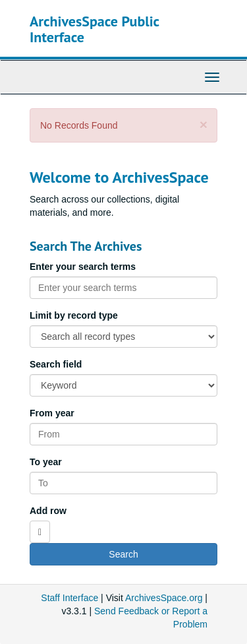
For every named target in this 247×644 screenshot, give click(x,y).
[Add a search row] (40, 532)
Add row (48, 511)
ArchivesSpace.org (164, 598)
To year (46, 462)
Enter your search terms (83, 267)
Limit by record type (74, 315)
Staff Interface (69, 598)
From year (52, 413)
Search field (56, 364)
